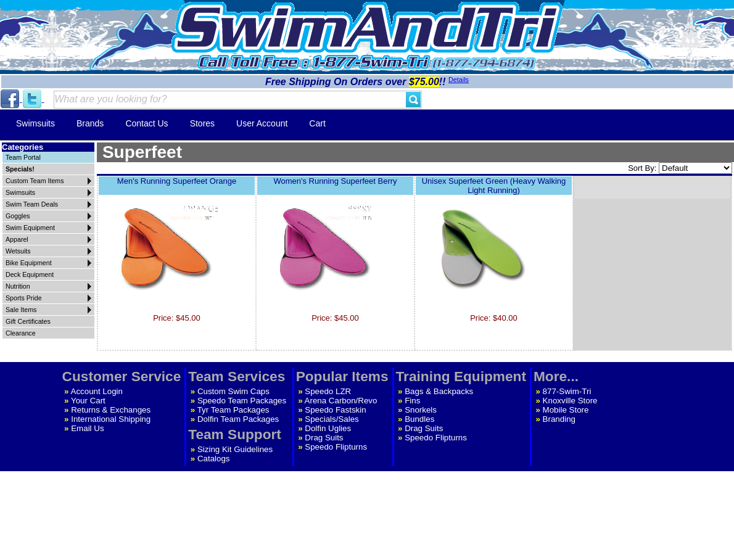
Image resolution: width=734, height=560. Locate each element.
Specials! (20, 169)
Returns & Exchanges (111, 410)
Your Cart (88, 401)
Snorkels (421, 410)
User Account (262, 123)
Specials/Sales (332, 419)
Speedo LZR (328, 391)
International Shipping (111, 419)
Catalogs (214, 459)
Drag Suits (324, 438)
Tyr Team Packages (233, 410)
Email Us (87, 428)
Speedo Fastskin (335, 410)
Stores (202, 123)
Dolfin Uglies (328, 428)
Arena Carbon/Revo (341, 401)
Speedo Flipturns (336, 447)
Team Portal (23, 157)
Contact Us (146, 123)
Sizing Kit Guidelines (235, 449)
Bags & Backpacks (439, 391)
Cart (317, 123)
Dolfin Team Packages (238, 419)
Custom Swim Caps (233, 391)
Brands (90, 123)
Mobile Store (566, 410)
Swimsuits (35, 123)
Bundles (419, 419)
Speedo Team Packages (242, 401)
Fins (412, 401)
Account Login (97, 391)
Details (459, 80)
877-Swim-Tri (567, 391)
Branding (559, 419)
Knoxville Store (570, 401)
